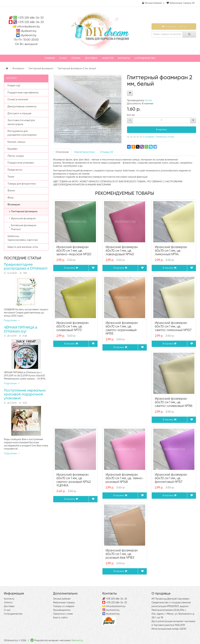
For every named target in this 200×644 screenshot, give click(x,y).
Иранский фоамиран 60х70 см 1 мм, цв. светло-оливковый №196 (174, 402)
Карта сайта (60, 618)
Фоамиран (18, 69)
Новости (108, 58)
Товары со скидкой (64, 606)
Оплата (76, 58)
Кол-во (131, 115)
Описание (62, 152)
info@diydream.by (29, 27)
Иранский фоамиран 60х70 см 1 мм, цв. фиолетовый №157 (171, 478)
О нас (63, 58)
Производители (62, 610)
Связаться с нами (63, 614)
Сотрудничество (145, 58)
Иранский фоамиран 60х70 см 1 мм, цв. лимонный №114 (171, 251)
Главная (50, 58)
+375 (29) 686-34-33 (31, 18)
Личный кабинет (62, 599)
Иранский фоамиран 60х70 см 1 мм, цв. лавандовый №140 (122, 251)
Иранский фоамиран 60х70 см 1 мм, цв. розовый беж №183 (122, 554)
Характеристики (84, 152)
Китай (148, 100)
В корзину (161, 130)
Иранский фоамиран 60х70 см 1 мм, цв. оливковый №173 (72, 327)
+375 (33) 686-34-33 (31, 22)
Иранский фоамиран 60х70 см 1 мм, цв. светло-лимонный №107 (173, 327)
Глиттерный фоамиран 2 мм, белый (77, 69)
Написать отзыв (165, 137)
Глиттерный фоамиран (41, 69)
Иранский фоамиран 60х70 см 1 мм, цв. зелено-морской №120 (74, 251)
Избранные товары (64, 603)
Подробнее (12, 321)
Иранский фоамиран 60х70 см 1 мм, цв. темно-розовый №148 (125, 478)
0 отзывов (148, 137)
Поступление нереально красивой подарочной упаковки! (25, 395)
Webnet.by (77, 640)
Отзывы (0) (107, 152)
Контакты (124, 58)
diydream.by (29, 31)
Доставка (91, 58)
